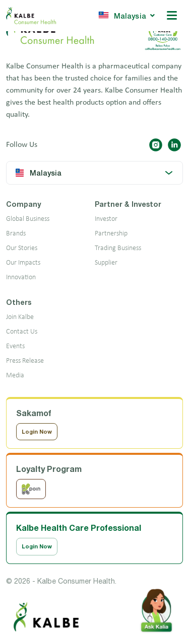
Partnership (111, 234)
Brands (16, 234)
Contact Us (22, 332)
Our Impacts (23, 263)
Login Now (37, 431)
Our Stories (22, 248)
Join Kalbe (20, 317)
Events (15, 346)
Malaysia (126, 15)
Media (15, 376)
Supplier (106, 263)
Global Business (28, 219)
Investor (106, 219)
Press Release (25, 361)
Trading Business (118, 248)
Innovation (21, 277)
